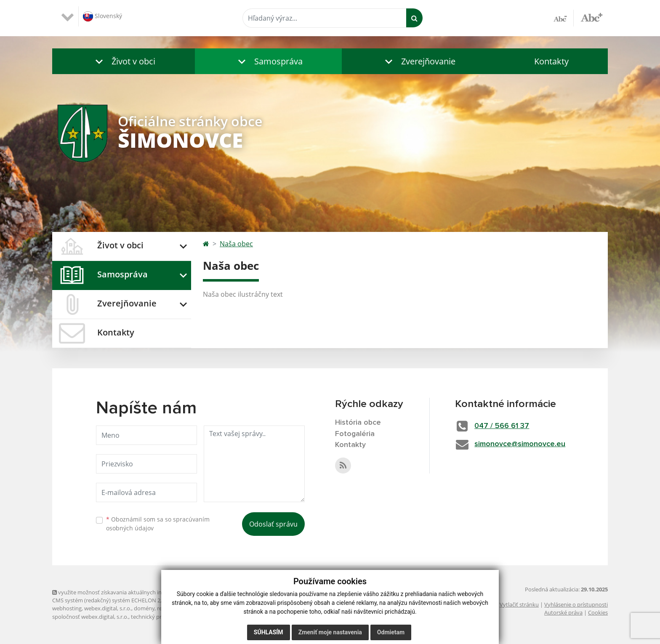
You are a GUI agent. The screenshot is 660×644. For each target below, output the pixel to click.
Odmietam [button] (391, 632)
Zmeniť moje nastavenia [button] (330, 632)
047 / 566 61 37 (503, 426)
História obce (358, 423)
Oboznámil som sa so (158, 524)
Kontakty (551, 61)
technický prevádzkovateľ (163, 617)
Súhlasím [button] (269, 632)
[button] (124, 61)
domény (144, 608)
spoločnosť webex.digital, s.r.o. (90, 617)
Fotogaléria (355, 434)
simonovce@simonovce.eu (521, 444)
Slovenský (102, 16)
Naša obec (236, 244)
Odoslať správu (273, 524)
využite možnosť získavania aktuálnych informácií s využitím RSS (136, 592)
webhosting (67, 608)
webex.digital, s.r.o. (108, 608)
